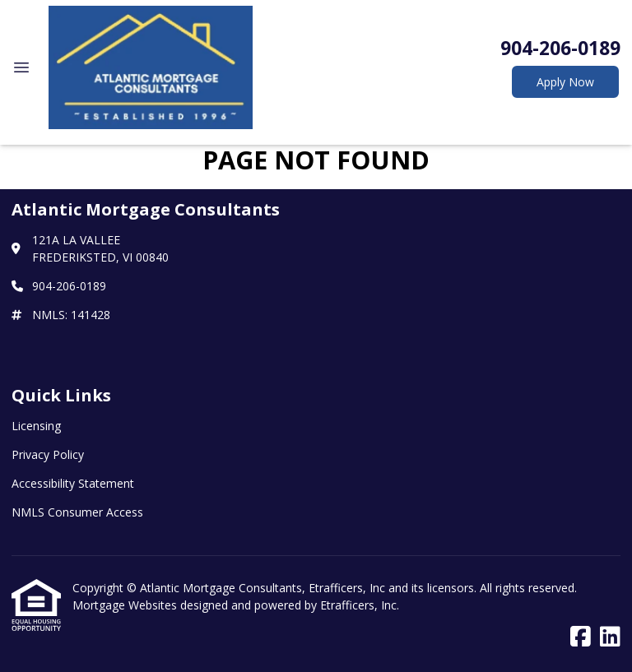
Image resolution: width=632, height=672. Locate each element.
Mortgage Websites (126, 605)
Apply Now (565, 82)
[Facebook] (581, 637)
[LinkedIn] (610, 637)
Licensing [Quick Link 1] (36, 426)
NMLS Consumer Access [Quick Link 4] (77, 512)
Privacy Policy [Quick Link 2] (48, 454)
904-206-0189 (560, 48)
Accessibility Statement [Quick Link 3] (73, 483)
